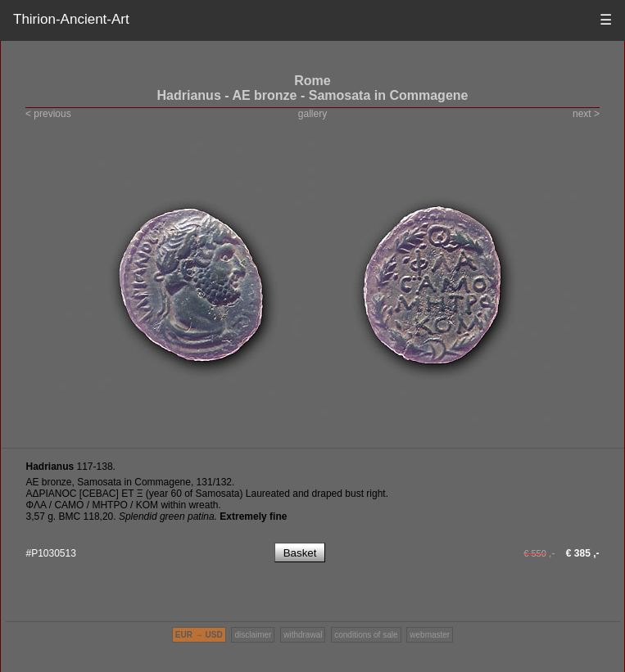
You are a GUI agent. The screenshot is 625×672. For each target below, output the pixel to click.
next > (586, 114)
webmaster (430, 635)
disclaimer (253, 635)
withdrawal (303, 635)
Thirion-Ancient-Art (71, 19)
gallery (312, 114)
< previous (48, 114)
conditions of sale (366, 635)
